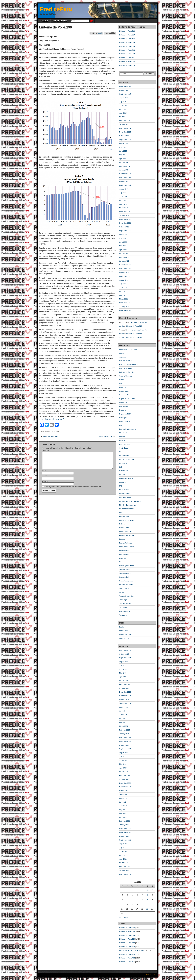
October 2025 (124, 90)
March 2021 (124, 299)
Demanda (123, 410)
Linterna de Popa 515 (127, 42)
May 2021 (123, 291)
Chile (121, 384)
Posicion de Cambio (126, 535)
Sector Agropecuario (127, 566)
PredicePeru (56, 9)
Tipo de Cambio (60, 21)
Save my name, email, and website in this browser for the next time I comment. (73, 490)
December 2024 (125, 128)
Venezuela (123, 615)
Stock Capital (124, 588)
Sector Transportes (126, 581)
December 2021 (125, 265)
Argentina (123, 357)
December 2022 (125, 219)
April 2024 (123, 159)
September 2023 (125, 185)
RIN (121, 562)
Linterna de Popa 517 (127, 35)
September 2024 (125, 140)
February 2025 (125, 121)
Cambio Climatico (126, 376)
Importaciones (124, 456)
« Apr (121, 917)
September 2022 (125, 231)
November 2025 (125, 86)
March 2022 (124, 253)
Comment (46, 450)
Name (45, 474)
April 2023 (123, 204)
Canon (122, 380)
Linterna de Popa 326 (127, 939)
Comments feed (125, 635)
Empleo (122, 437)
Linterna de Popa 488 (127, 931)
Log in (121, 627)
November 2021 (125, 269)
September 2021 (125, 276)
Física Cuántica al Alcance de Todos (132, 950)
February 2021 (125, 303)
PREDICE (44, 21)
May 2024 (123, 155)
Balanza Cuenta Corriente (129, 365)
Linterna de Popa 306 (127, 935)
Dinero (122, 425)
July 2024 (123, 147)
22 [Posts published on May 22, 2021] (147, 904)
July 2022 (123, 238)
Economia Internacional (128, 429)
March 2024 (124, 162)
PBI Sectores (124, 516)
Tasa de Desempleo (126, 596)
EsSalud (122, 440)
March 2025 (124, 117)
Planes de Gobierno (126, 520)
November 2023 (125, 177)
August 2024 (124, 143)
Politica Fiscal (124, 528)
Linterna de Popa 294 (127, 928)
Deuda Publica (125, 422)
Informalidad (124, 471)
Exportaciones (124, 444)
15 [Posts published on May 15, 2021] (147, 900)
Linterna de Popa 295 (50, 437)
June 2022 (123, 242)
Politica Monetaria (126, 531)
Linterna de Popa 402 (127, 958)
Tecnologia (123, 600)
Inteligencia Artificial (126, 478)
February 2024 (125, 166)
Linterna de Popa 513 (127, 50)
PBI (121, 513)
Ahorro (122, 353)
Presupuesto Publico (127, 547)
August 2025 (124, 98)
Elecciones (123, 433)
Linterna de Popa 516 (127, 39)
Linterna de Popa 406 (127, 962)
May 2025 (123, 109)
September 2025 (125, 94)
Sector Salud (124, 577)
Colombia (123, 387)
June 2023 (123, 197)
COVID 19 (123, 402)
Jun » (126, 917)
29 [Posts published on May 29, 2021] (147, 909)
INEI (121, 467)
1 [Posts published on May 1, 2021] (147, 890)
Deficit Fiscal (124, 406)
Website (45, 484)
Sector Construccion (127, 569)
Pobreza (122, 524)
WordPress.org (125, 638)
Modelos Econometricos (128, 505)
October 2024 (124, 136)
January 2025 (124, 124)
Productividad (124, 551)
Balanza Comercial (126, 361)
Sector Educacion (126, 573)
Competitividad (125, 391)
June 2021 (123, 288)
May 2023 (123, 200)
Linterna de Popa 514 (127, 46)
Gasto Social (124, 448)
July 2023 (123, 193)
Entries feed (124, 631)
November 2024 (125, 132)
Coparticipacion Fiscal (127, 399)
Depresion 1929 (125, 414)
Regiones (123, 558)
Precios (122, 539)
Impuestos (123, 463)
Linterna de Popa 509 (127, 65)
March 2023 (124, 208)
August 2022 (124, 234)
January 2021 (124, 307)
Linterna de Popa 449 (127, 943)
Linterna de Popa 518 (127, 31)
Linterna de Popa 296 (55, 27)
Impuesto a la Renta (126, 459)
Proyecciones (124, 554)
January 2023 (124, 215)
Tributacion (123, 607)
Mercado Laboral (125, 497)
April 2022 (123, 250)
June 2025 (123, 105)
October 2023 (124, 181)
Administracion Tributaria (128, 349)
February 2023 (125, 212)
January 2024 (124, 170)
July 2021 (123, 284)
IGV (121, 452)
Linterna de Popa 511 (127, 58)
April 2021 (123, 295)
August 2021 (124, 280)
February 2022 (125, 257)
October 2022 (124, 227)
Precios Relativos (125, 543)
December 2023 (125, 174)
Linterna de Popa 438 (127, 954)
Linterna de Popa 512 (127, 54)
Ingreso (122, 475)
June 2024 (123, 151)
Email (45, 479)
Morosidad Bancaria (126, 509)
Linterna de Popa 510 (127, 61)
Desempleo (123, 418)
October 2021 (124, 272)
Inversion (123, 482)
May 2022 (123, 246)
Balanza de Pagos (126, 368)
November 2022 (125, 223)
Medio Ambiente (125, 494)
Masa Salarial (124, 490)
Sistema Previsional (126, 585)
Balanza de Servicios (127, 372)
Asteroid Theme (151, 975)
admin (100, 33)
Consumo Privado (126, 395)
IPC (121, 486)
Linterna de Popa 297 (105, 437)
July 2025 (123, 102)
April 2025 (123, 113)
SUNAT (122, 592)
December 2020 (125, 310)
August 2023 (124, 189)
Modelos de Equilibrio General (130, 501)
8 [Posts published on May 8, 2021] (147, 895)
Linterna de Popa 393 (127, 947)
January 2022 (124, 261)
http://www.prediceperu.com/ (53, 419)
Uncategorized (124, 611)
